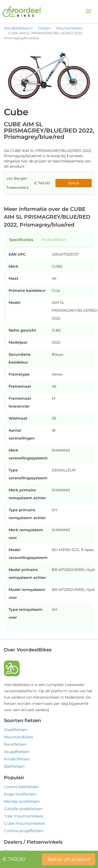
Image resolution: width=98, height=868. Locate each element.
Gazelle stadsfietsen (23, 809)
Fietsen (44, 28)
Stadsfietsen (16, 730)
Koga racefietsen (20, 794)
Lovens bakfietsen (21, 787)
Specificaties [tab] (21, 240)
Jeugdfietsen (17, 752)
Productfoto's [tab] (54, 240)
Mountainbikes (69, 28)
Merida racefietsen (22, 801)
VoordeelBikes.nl (18, 28)
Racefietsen (15, 744)
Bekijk (74, 183)
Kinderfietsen (17, 759)
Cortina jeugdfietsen (24, 831)
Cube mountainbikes (24, 823)
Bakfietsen (14, 766)
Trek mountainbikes (24, 816)
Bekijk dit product (69, 859)
